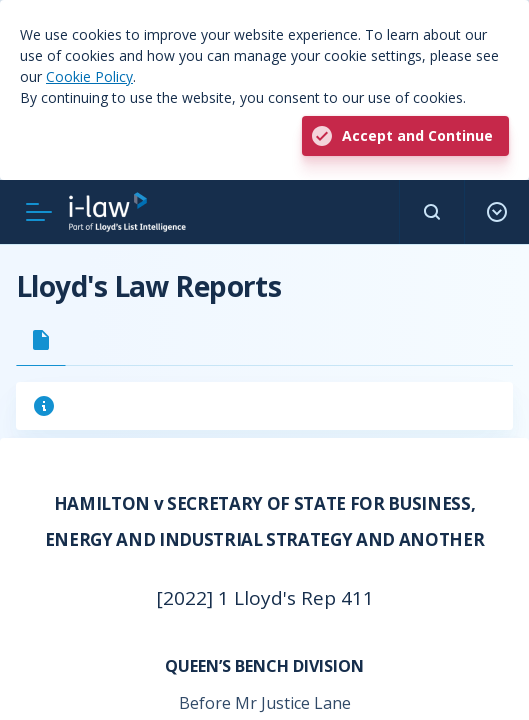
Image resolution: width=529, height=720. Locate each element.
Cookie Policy (89, 76)
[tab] (41, 340)
